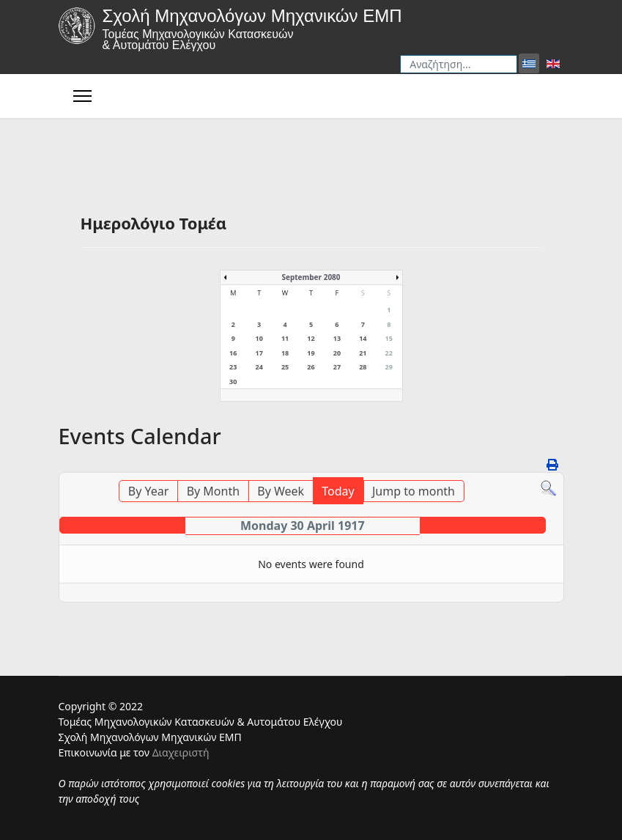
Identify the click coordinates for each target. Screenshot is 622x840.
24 (259, 367)
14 (363, 338)
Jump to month (414, 491)
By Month (213, 491)
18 (285, 353)
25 (285, 367)
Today (338, 491)
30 (233, 382)
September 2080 (311, 277)
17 (259, 353)
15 (389, 338)
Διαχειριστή (181, 752)
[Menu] (82, 96)
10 (259, 338)
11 (285, 338)
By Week (281, 491)
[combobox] (459, 64)
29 (389, 367)
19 (311, 353)
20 (337, 353)
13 (337, 338)
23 (233, 367)
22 (389, 353)
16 (233, 353)
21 (363, 353)
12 (311, 338)
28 (363, 367)
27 (337, 367)
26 (311, 367)
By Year (149, 491)
